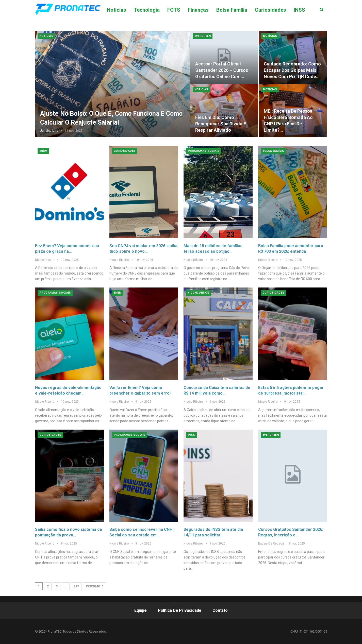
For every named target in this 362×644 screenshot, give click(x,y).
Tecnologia (147, 10)
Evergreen (203, 36)
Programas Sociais (204, 151)
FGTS (174, 10)
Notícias (117, 10)
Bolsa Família (232, 10)
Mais (299, 10)
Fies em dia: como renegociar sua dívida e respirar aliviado (221, 124)
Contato (220, 610)
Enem (43, 151)
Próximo (95, 586)
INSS (192, 435)
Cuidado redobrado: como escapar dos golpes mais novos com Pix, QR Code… (292, 70)
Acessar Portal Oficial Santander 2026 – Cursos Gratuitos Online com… (222, 70)
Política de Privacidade (180, 610)
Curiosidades (270, 10)
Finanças (198, 10)
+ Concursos (199, 293)
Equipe (141, 610)
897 (76, 586)
